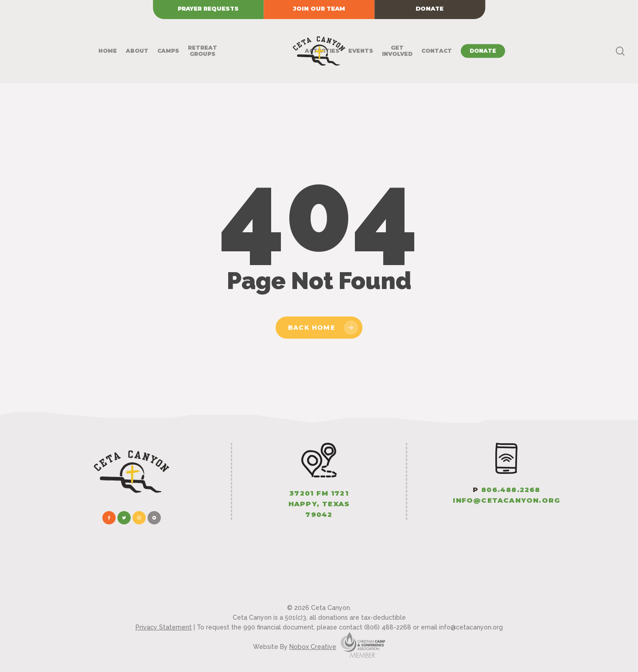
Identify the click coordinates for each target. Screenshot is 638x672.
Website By (295, 647)
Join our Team (319, 8)
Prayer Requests (208, 8)
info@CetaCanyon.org (506, 500)
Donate (430, 8)
